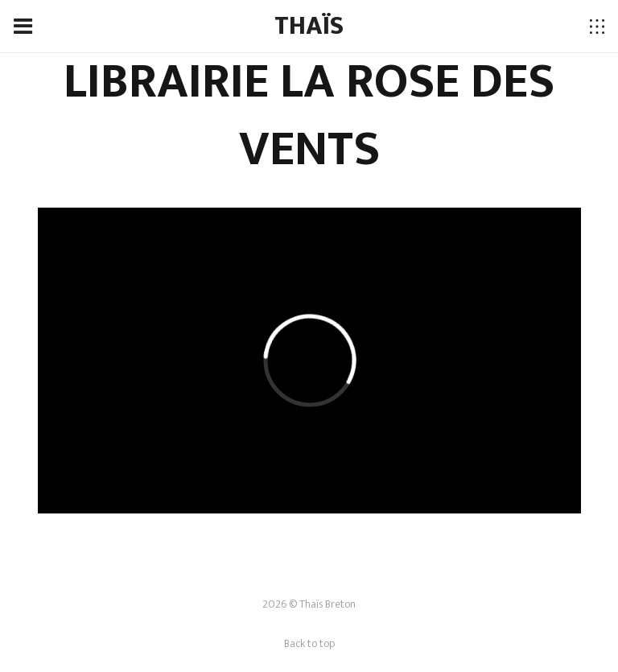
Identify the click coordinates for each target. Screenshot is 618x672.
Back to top (309, 643)
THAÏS (309, 26)
